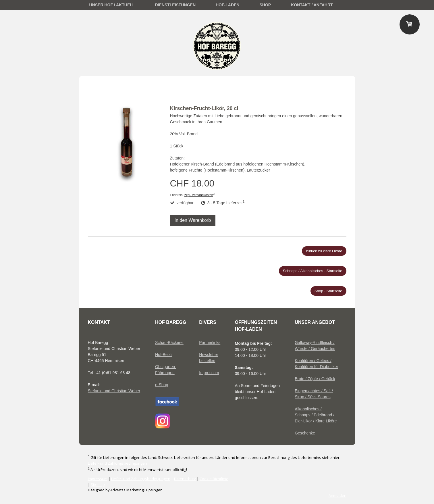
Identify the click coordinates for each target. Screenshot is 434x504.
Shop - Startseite (328, 291)
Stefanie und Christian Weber (114, 391)
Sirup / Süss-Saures (313, 397)
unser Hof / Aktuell (112, 5)
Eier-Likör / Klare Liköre (316, 421)
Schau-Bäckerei (169, 343)
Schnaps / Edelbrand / (315, 415)
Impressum (209, 373)
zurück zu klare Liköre (324, 251)
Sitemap (98, 484)
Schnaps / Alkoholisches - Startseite (313, 271)
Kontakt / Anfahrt (312, 5)
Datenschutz (185, 479)
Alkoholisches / (308, 409)
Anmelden (337, 495)
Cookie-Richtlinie (214, 479)
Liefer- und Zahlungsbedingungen (117, 463)
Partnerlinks (210, 343)
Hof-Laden (227, 5)
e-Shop (162, 385)
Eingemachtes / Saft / (314, 391)
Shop (265, 5)
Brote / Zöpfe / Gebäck (315, 379)
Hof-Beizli (164, 355)
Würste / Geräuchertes (315, 349)
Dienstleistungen (175, 5)
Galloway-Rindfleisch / (315, 343)
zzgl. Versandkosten (199, 195)
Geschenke (305, 433)
